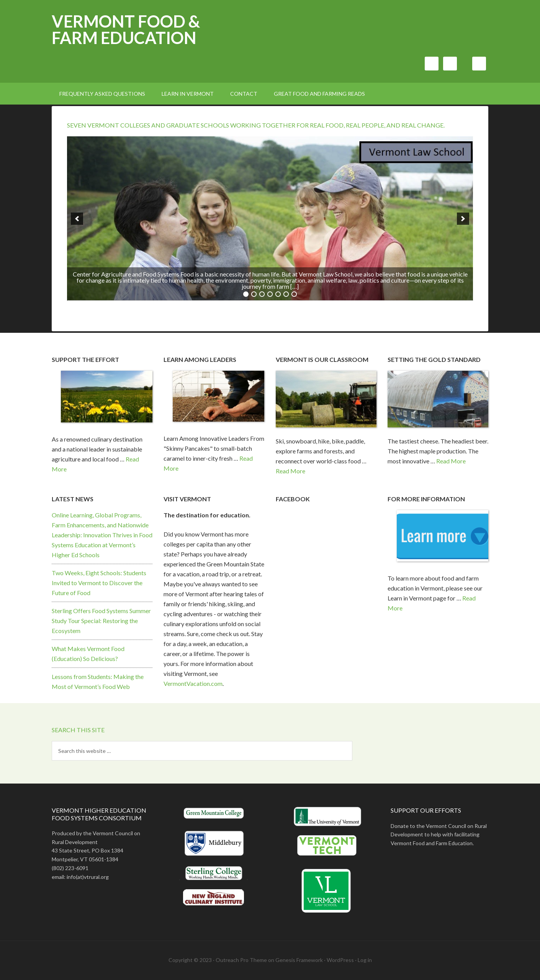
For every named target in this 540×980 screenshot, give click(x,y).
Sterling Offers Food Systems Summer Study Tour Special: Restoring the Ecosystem (101, 621)
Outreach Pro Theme (241, 960)
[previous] (77, 219)
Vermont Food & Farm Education (126, 29)
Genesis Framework (299, 960)
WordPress (340, 960)
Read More (290, 471)
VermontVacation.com (193, 683)
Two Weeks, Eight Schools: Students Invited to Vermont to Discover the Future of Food (99, 583)
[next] (463, 219)
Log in (365, 960)
